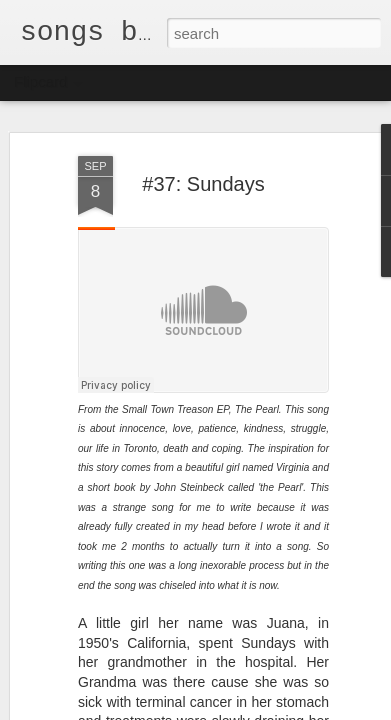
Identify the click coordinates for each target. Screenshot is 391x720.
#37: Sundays (203, 184)
